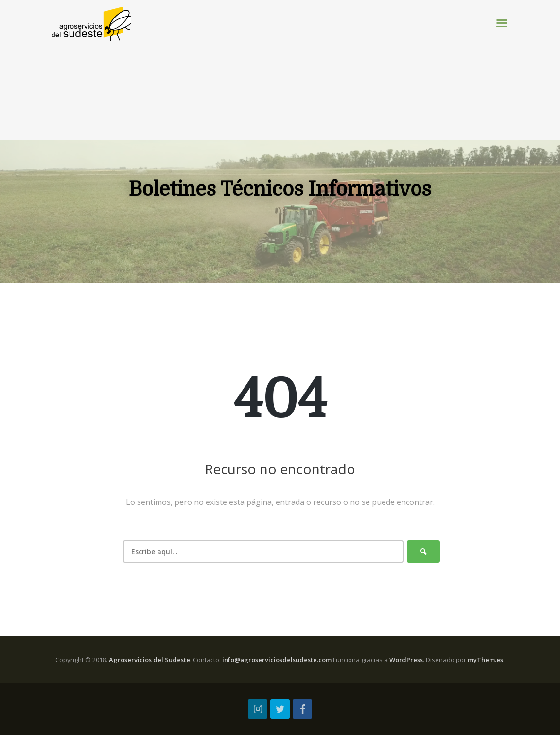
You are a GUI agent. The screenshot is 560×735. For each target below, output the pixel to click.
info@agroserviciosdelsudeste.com (277, 660)
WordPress (406, 660)
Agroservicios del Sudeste (149, 660)
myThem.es (485, 660)
